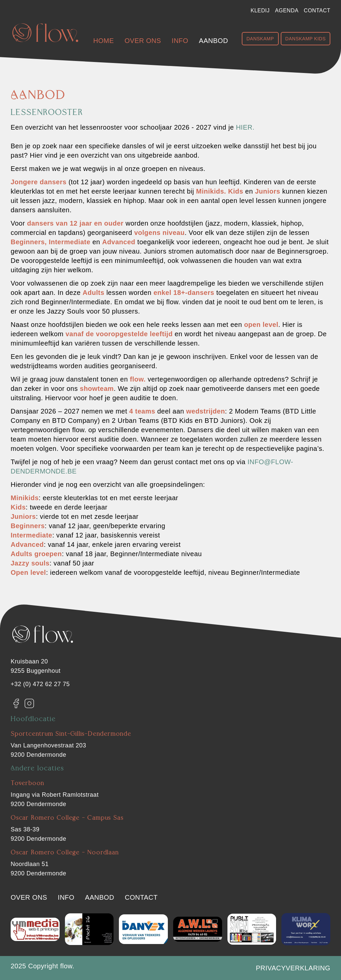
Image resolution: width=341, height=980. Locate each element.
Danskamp (260, 39)
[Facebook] (16, 703)
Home (104, 41)
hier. (245, 127)
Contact (317, 10)
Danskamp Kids (306, 39)
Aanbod (213, 41)
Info (180, 41)
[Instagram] (29, 703)
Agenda (287, 10)
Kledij (260, 10)
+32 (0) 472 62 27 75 (40, 684)
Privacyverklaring (293, 968)
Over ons (143, 41)
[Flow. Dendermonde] (45, 33)
